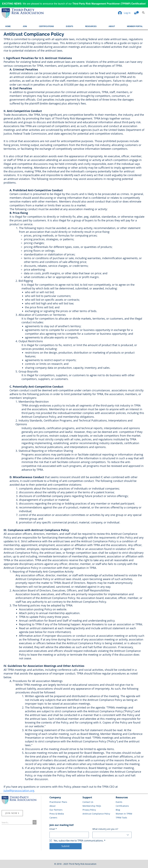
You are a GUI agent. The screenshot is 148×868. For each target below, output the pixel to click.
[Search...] (14, 823)
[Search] (143, 13)
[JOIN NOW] (12, 813)
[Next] (132, 4)
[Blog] (131, 810)
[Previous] (16, 4)
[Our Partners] (65, 810)
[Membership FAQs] (98, 806)
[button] (136, 13)
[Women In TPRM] (131, 814)
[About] (65, 806)
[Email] (68, 835)
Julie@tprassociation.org (19, 791)
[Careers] (65, 817)
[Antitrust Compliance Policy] (98, 814)
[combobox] (112, 835)
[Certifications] (131, 806)
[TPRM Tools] (131, 817)
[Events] (131, 802)
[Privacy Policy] (98, 810)
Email (53, 829)
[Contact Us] (98, 802)
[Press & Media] (65, 814)
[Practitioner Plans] (65, 802)
